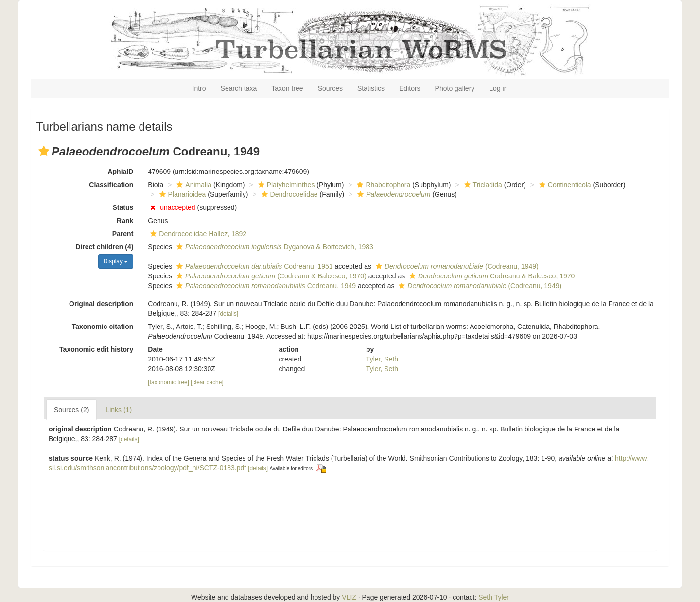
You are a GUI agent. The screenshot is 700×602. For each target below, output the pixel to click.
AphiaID (120, 172)
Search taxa (239, 88)
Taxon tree (287, 88)
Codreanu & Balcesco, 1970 (491, 276)
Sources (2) (71, 410)
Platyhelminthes (285, 185)
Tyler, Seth (382, 359)
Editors (410, 88)
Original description (101, 304)
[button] (44, 151)
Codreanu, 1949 (265, 286)
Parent (123, 234)
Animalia (193, 185)
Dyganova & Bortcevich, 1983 (274, 247)
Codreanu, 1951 (254, 266)
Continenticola (564, 185)
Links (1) (119, 410)
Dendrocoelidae (289, 194)
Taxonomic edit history (96, 349)
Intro (199, 88)
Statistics (371, 88)
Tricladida (482, 185)
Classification (111, 185)
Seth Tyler (494, 597)
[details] (228, 314)
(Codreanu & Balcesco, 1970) (270, 276)
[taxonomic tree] (169, 382)
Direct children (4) (104, 247)
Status (123, 207)
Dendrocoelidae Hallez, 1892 (197, 234)
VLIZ (349, 597)
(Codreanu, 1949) (456, 266)
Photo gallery (455, 88)
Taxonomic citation (103, 327)
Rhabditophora (382, 185)
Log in (498, 88)
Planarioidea (182, 194)
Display (116, 261)
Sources (330, 88)
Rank (125, 221)
